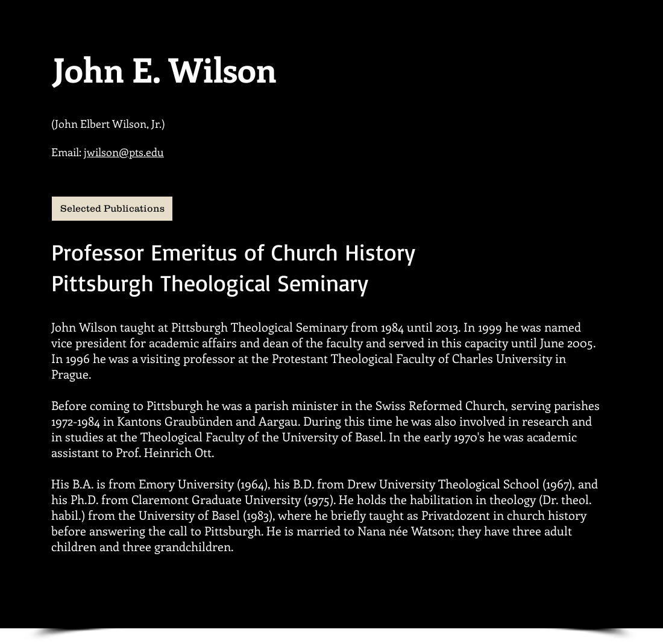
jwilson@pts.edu (124, 152)
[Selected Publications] (112, 209)
